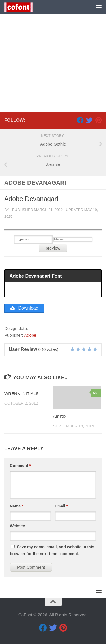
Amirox (60, 416)
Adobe (30, 335)
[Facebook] (80, 120)
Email (61, 506)
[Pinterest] (98, 120)
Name (17, 506)
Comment (20, 466)
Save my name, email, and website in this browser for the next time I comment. (52, 550)
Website (17, 526)
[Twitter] (89, 120)
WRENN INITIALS (21, 394)
